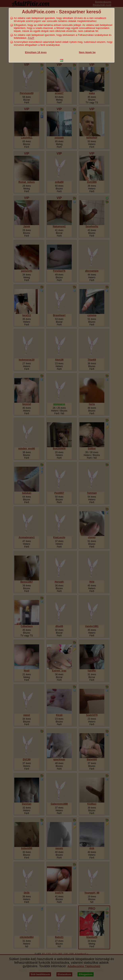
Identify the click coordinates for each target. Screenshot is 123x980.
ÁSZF (31, 38)
